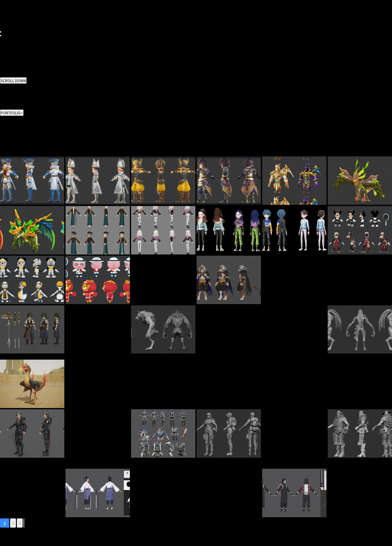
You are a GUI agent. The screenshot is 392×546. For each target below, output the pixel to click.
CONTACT (8, 20)
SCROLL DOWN (13, 80)
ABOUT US (9, 38)
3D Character (11, 93)
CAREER (7, 13)
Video (5, 107)
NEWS (5, 16)
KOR (4, 24)
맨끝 (24, 523)
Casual (6, 154)
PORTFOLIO (10, 9)
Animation (9, 100)
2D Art (5, 89)
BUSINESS (8, 5)
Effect (5, 104)
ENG (4, 27)
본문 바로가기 (0, 0)
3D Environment (13, 96)
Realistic (7, 151)
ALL (3, 85)
